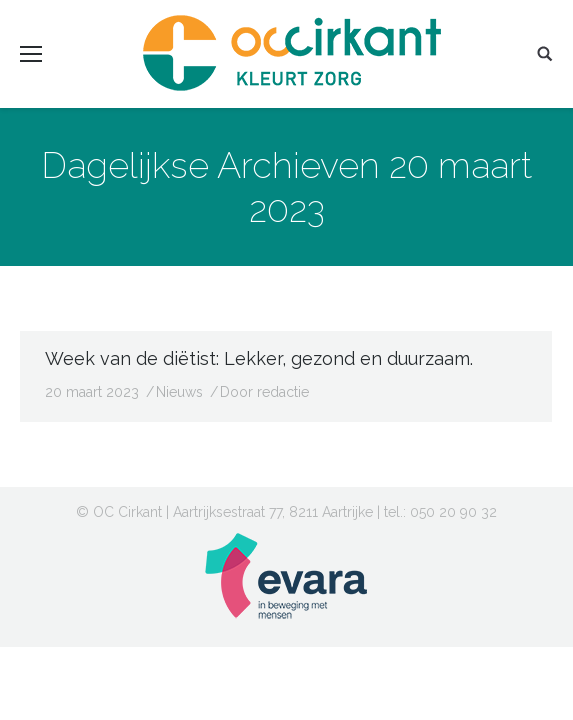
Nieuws (179, 392)
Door (264, 392)
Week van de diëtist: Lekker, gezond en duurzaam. (259, 358)
